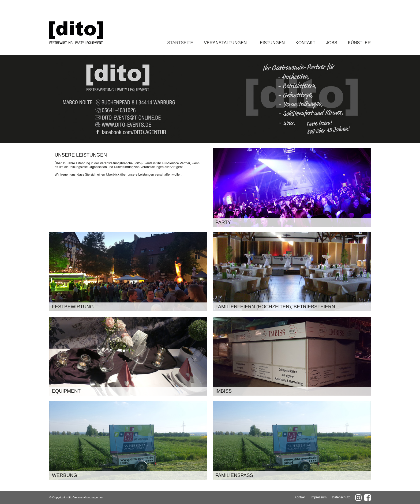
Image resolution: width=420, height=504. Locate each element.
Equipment (66, 391)
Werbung (65, 475)
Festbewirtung (73, 307)
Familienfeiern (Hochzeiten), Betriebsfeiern (275, 307)
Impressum (319, 497)
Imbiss (224, 391)
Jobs (332, 43)
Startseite (180, 43)
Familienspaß (234, 475)
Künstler (359, 43)
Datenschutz (341, 497)
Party (223, 222)
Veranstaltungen (225, 43)
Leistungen (271, 43)
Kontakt (305, 43)
